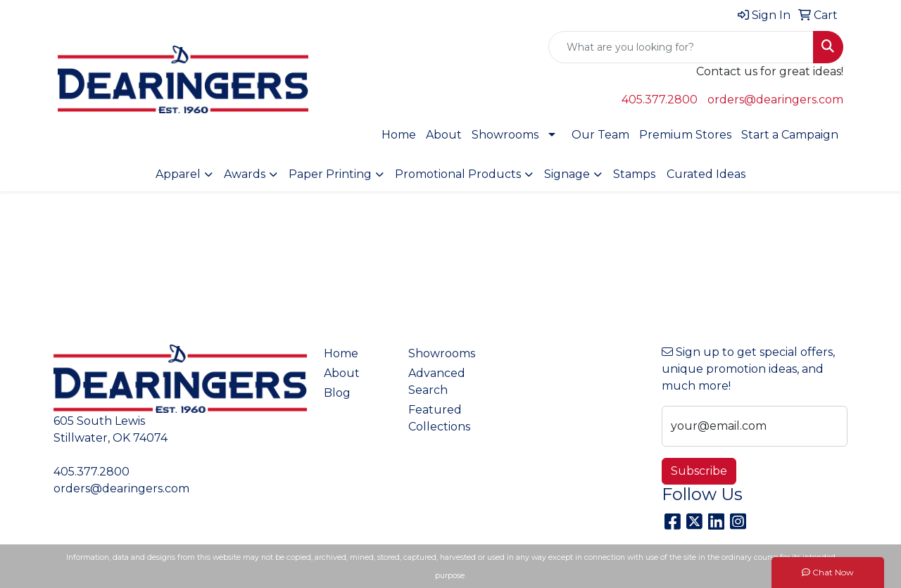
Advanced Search (437, 382)
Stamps (634, 174)
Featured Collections (439, 418)
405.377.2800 (660, 100)
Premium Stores (685, 135)
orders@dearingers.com (775, 100)
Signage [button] (567, 174)
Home (399, 135)
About (444, 135)
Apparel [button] (178, 174)
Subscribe (699, 471)
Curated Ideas (706, 174)
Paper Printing (330, 174)
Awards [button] (245, 174)
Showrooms (505, 135)
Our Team (600, 135)
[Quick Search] (681, 47)
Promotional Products (458, 174)
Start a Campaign (790, 135)
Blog (337, 393)
